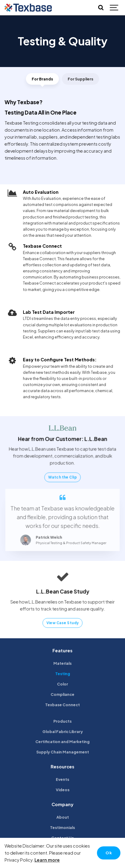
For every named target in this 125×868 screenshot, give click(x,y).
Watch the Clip (63, 477)
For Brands (42, 79)
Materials (62, 663)
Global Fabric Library (63, 732)
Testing (63, 674)
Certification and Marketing (62, 742)
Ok (109, 853)
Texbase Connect (62, 705)
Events (62, 779)
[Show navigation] (114, 8)
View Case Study (63, 622)
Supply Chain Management (63, 752)
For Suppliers (80, 79)
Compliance (62, 694)
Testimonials (62, 827)
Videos (63, 790)
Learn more (47, 860)
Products (62, 721)
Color (62, 684)
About (63, 817)
